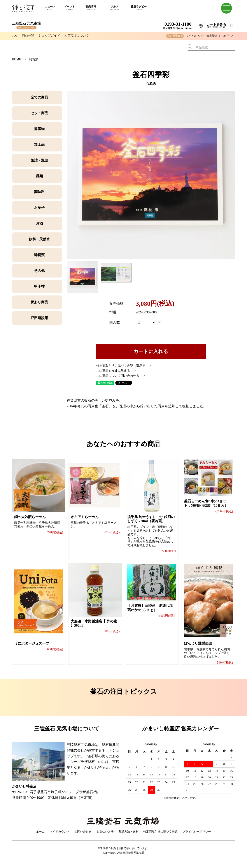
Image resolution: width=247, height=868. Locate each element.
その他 (39, 271)
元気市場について (77, 36)
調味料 (39, 192)
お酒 (39, 223)
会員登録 (212, 36)
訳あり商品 (39, 302)
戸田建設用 (39, 318)
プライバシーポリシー (197, 836)
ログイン (228, 36)
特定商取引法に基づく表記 (160, 836)
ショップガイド (49, 36)
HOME (17, 59)
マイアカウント (195, 36)
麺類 (39, 176)
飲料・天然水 (39, 239)
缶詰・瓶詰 (39, 160)
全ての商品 (39, 97)
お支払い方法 (105, 836)
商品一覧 (28, 36)
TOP (15, 36)
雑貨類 (34, 59)
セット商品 (39, 113)
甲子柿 (39, 286)
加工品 (39, 145)
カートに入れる (151, 351)
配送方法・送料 (129, 836)
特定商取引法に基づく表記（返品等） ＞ (124, 366)
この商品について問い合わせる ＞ (121, 376)
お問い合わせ (83, 836)
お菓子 (39, 208)
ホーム (40, 836)
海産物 (39, 129)
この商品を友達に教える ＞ (117, 371)
